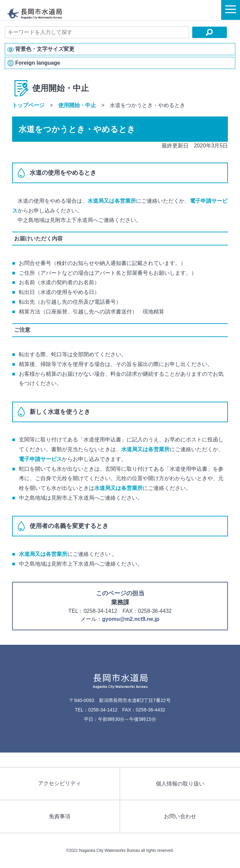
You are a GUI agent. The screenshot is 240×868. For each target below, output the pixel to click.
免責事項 (60, 816)
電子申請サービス (40, 459)
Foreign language (38, 63)
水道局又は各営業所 (112, 201)
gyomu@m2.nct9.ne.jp (131, 619)
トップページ (28, 105)
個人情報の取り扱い (180, 784)
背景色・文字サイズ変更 (45, 49)
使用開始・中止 (77, 105)
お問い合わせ (180, 816)
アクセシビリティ (60, 783)
